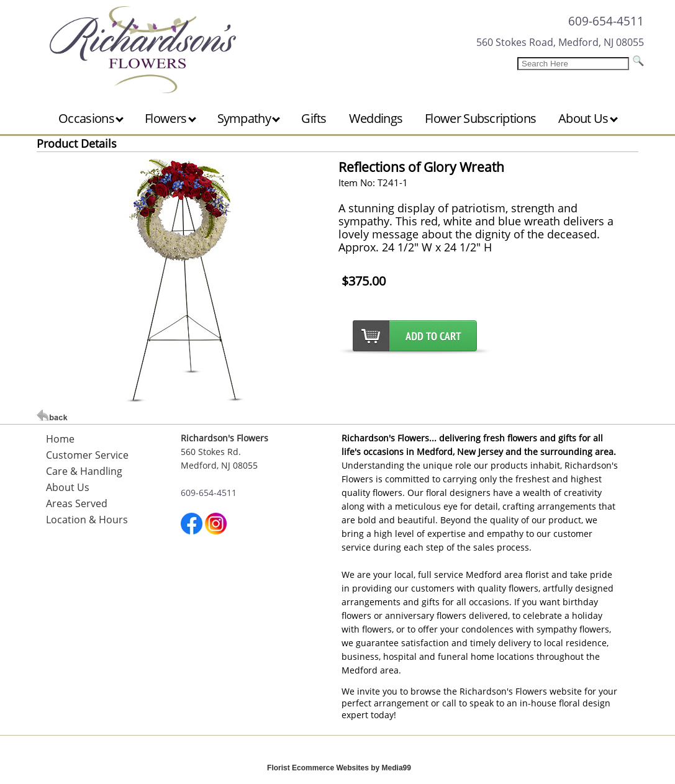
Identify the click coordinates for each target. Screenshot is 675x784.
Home (60, 439)
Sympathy (249, 118)
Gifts (314, 118)
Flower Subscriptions (480, 118)
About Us (588, 118)
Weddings (376, 118)
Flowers (170, 118)
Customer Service (87, 455)
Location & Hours (87, 520)
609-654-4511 (606, 21)
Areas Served (77, 503)
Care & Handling (84, 471)
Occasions (91, 118)
